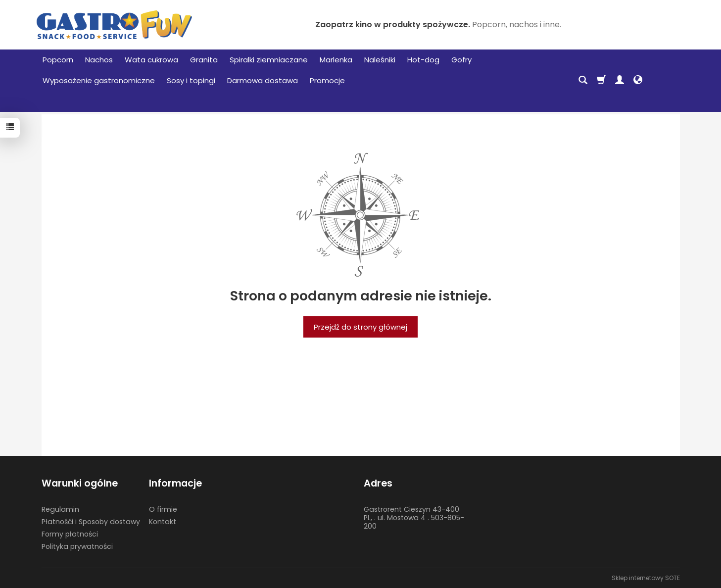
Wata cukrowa (151, 60)
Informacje (175, 483)
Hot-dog (423, 60)
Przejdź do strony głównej (360, 327)
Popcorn (58, 60)
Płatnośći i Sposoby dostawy (91, 522)
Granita (204, 60)
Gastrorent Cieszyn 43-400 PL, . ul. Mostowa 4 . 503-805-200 (414, 518)
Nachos (99, 60)
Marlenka (336, 60)
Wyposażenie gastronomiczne (99, 80)
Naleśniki (380, 60)
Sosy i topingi (191, 80)
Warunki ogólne (80, 483)
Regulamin (60, 509)
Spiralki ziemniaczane (269, 60)
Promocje (327, 80)
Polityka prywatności (77, 546)
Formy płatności (70, 534)
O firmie (163, 509)
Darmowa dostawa (263, 80)
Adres (378, 483)
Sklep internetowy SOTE (646, 578)
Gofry (461, 60)
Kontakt (163, 522)
